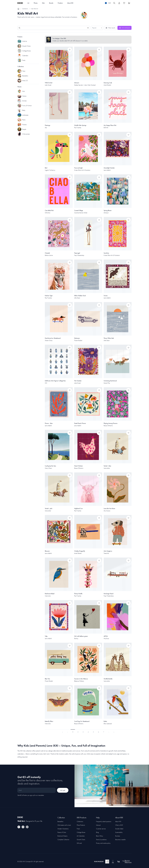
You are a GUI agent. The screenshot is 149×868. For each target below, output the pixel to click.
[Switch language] (108, 3)
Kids (43, 3)
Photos (36, 3)
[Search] (54, 28)
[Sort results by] (97, 28)
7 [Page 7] (104, 732)
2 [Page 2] (78, 732)
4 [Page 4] (88, 732)
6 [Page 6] (98, 732)
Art (28, 3)
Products (60, 3)
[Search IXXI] (114, 3)
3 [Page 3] (83, 732)
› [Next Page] (109, 732)
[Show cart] (129, 3)
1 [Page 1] (73, 732)
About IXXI (70, 3)
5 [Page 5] (93, 732)
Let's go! (63, 790)
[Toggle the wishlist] (124, 3)
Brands (51, 3)
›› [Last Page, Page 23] (114, 732)
